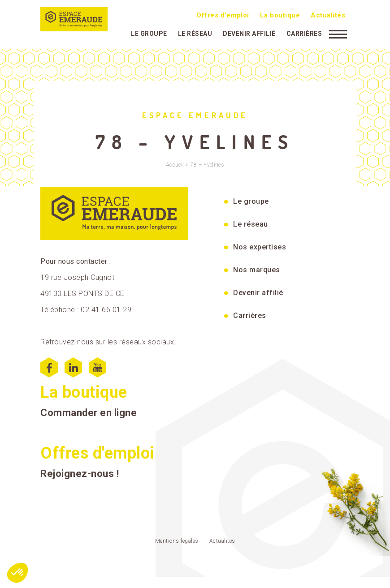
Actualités (328, 15)
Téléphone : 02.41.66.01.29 (86, 310)
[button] (17, 573)
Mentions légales (177, 541)
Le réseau (195, 34)
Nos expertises (260, 247)
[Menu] (338, 34)
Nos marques (257, 270)
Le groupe (149, 34)
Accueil (175, 165)
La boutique (280, 15)
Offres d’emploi (223, 15)
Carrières (304, 34)
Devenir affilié (249, 34)
